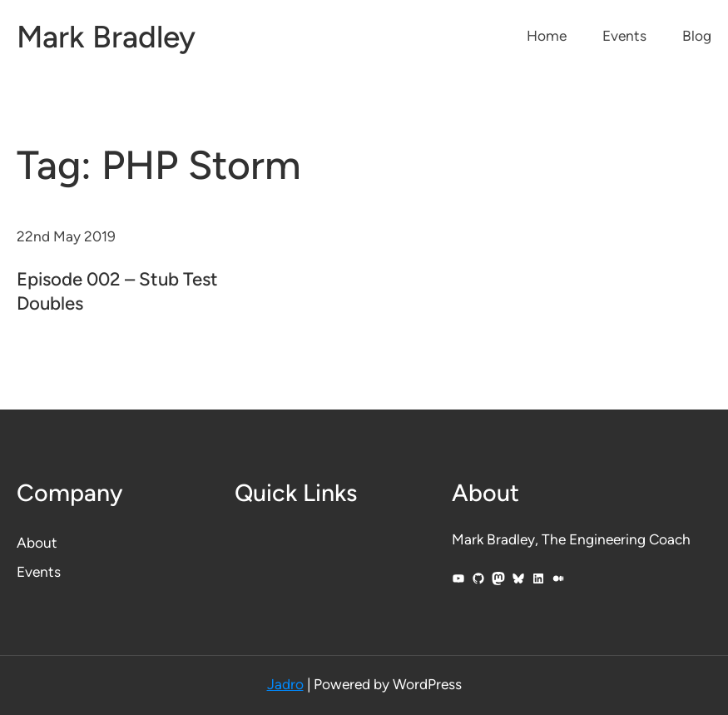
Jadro (285, 684)
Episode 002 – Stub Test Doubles (117, 291)
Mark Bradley (106, 37)
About (37, 543)
